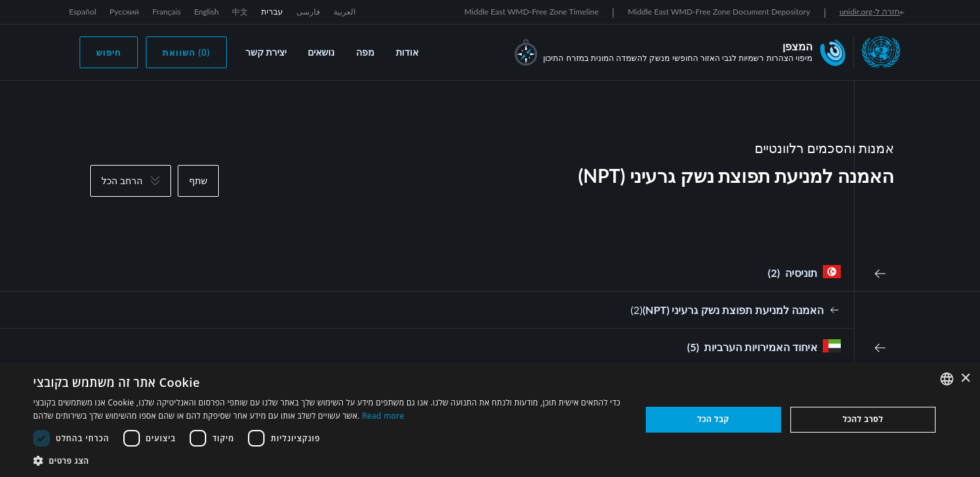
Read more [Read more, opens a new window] (383, 416)
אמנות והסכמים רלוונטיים (824, 148)
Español (83, 12)
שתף (198, 181)
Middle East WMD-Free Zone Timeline (531, 12)
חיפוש (109, 52)
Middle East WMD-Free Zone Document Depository (719, 12)
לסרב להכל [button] (863, 419)
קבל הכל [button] (713, 419)
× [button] (965, 379)
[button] (328, 460)
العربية (344, 12)
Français (167, 12)
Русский (124, 12)
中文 (240, 12)
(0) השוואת (186, 52)
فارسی (308, 12)
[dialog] (490, 420)
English (207, 12)
